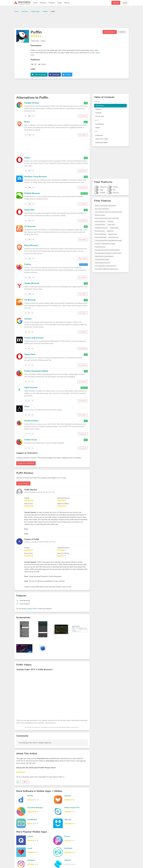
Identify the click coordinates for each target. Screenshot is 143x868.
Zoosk (30, 848)
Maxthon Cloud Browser (36, 177)
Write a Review (110, 32)
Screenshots (100, 124)
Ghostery (68, 819)
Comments (99, 135)
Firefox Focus (31, 440)
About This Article (102, 139)
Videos (98, 128)
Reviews (98, 109)
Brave (27, 122)
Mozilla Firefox (31, 421)
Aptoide (67, 796)
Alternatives (100, 106)
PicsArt (67, 836)
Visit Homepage (40, 75)
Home (35, 3)
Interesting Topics (101, 142)
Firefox (28, 264)
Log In (125, 3)
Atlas (27, 407)
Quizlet (30, 836)
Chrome (28, 319)
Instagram (31, 860)
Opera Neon (30, 354)
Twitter (68, 75)
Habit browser (31, 388)
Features (98, 113)
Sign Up (116, 3)
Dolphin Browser (32, 193)
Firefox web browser (34, 338)
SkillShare (68, 848)
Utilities (45, 11)
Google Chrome (31, 103)
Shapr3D (68, 860)
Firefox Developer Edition (36, 371)
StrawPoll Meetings (35, 808)
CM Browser (30, 300)
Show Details (83, 116)
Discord (67, 3)
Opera (27, 158)
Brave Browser (31, 245)
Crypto (60, 3)
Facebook (56, 75)
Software (43, 3)
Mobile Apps (35, 11)
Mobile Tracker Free (72, 808)
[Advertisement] (71, 20)
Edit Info (122, 32)
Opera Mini (29, 210)
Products (52, 3)
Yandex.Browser (32, 283)
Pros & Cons (100, 116)
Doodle (30, 796)
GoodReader (32, 819)
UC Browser (30, 226)
